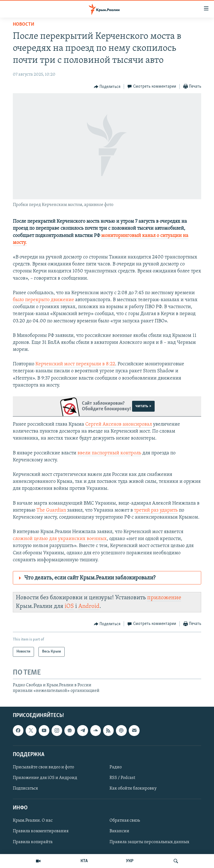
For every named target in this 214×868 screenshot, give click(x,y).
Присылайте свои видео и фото (43, 767)
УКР (130, 861)
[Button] (107, 87)
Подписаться (25, 788)
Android (89, 606)
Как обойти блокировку (133, 788)
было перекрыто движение (43, 300)
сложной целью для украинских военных (60, 539)
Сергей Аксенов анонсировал (119, 424)
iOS (69, 606)
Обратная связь (125, 821)
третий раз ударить (156, 510)
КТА (84, 861)
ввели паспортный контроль (109, 453)
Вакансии (119, 831)
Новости (24, 24)
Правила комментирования (41, 831)
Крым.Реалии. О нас (33, 821)
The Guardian (51, 510)
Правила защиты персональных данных (149, 842)
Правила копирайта (33, 842)
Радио (116, 767)
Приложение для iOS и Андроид (45, 778)
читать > (143, 406)
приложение (164, 598)
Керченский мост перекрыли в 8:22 (75, 364)
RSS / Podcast (122, 778)
